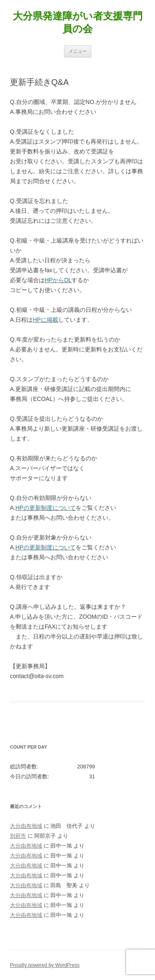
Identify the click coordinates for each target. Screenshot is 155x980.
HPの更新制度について (45, 508)
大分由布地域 (26, 826)
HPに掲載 (45, 320)
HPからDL (58, 280)
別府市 (18, 836)
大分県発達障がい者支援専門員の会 (78, 22)
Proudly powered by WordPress (45, 965)
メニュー (78, 51)
